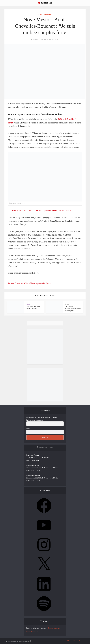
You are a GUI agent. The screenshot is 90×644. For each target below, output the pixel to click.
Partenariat (82, 641)
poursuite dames (44, 283)
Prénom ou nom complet (34, 420)
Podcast (28, 304)
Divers (67, 304)
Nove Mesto (30, 283)
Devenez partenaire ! (55, 628)
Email (28, 428)
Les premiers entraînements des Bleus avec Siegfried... (73, 309)
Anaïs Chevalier (16, 283)
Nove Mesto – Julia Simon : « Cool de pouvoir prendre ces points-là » (41, 211)
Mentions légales (73, 641)
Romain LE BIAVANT (51, 39)
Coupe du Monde (45, 15)
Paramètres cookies (33, 632)
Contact (64, 641)
